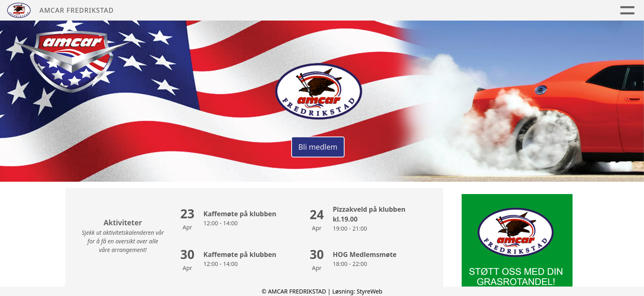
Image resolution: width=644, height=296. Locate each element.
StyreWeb (369, 291)
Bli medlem (318, 147)
